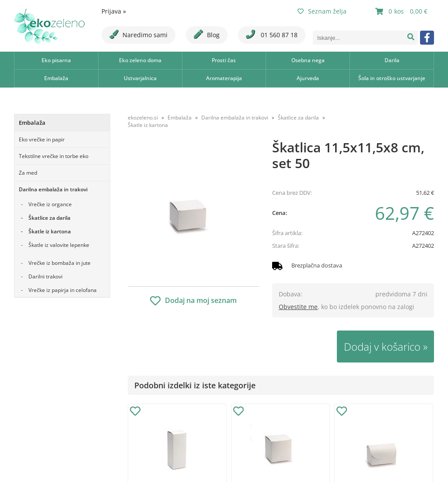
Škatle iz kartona (50, 231)
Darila (392, 60)
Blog (207, 34)
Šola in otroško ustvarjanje (392, 78)
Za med (28, 173)
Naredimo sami (138, 34)
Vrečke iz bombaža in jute (59, 263)
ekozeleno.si (143, 118)
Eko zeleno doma (140, 60)
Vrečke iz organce (50, 204)
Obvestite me (298, 307)
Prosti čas (224, 60)
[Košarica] (402, 11)
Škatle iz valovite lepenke (59, 245)
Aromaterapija (224, 78)
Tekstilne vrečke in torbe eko (54, 156)
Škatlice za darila (49, 218)
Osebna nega (308, 60)
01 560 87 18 (272, 34)
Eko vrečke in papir (42, 139)
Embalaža (56, 78)
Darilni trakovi (45, 276)
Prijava (114, 11)
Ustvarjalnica (140, 78)
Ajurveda (308, 78)
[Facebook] (427, 38)
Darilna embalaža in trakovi (53, 189)
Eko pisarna (56, 60)
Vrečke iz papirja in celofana (63, 290)
